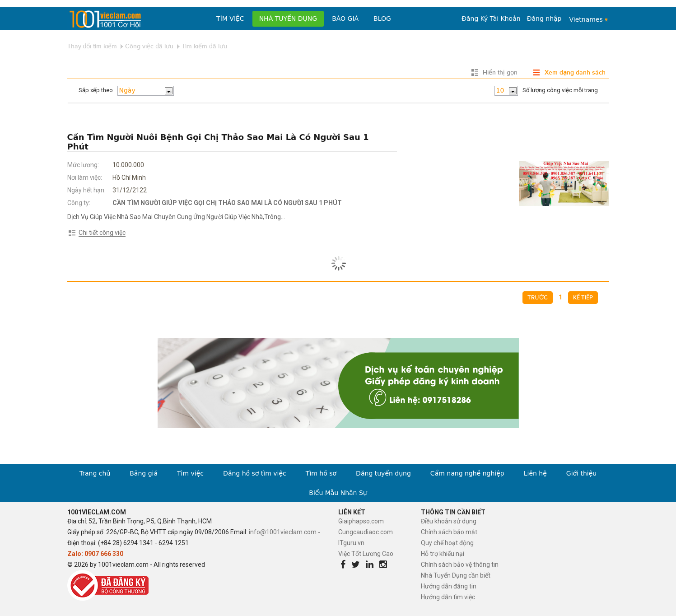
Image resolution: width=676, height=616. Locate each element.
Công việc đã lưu (149, 46)
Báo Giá (345, 19)
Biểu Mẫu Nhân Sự (338, 493)
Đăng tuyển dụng (383, 473)
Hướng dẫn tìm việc (448, 597)
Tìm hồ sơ (321, 473)
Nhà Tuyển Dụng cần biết (456, 575)
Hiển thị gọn (500, 72)
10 (500, 90)
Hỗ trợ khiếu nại (443, 554)
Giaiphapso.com (361, 521)
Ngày (127, 90)
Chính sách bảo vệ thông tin (460, 565)
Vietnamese (587, 19)
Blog (382, 19)
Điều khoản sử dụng (449, 521)
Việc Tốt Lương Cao (366, 554)
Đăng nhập (544, 19)
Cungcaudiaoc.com (366, 532)
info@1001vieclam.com (283, 532)
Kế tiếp (583, 298)
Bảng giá (144, 473)
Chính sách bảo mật (449, 532)
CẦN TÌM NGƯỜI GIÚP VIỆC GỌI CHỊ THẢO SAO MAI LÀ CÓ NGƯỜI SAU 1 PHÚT (227, 203)
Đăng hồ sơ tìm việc (255, 473)
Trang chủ (95, 473)
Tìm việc (230, 19)
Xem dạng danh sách (575, 72)
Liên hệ (535, 473)
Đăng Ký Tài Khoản (491, 19)
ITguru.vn (351, 543)
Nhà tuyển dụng (288, 19)
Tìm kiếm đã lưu (204, 46)
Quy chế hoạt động (447, 543)
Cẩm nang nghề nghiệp (467, 473)
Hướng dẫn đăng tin (449, 586)
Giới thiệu (581, 473)
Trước (538, 298)
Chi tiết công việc (102, 233)
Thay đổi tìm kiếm (92, 46)
